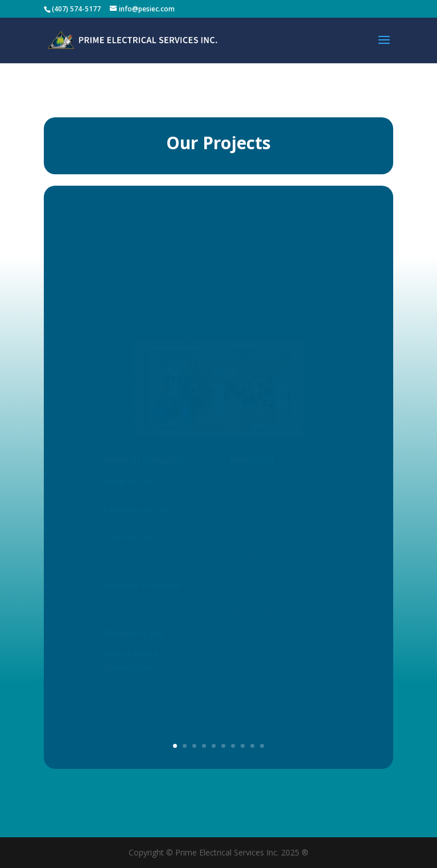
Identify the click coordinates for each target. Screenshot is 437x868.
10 (262, 746)
